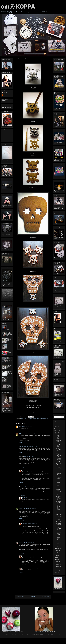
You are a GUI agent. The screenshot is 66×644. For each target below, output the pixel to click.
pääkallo (44, 419)
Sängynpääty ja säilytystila (59, 491)
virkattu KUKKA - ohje (9, 366)
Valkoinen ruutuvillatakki (59, 542)
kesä (58, 558)
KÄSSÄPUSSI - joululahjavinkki (59, 516)
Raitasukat (58, 484)
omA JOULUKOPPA (58, 477)
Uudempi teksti (20, 597)
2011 (56, 571)
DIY (28, 419)
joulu (58, 434)
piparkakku (39, 419)
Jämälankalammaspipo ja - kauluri (59, 460)
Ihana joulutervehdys (59, 481)
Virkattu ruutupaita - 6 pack (10, 346)
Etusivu (33, 597)
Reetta (21, 508)
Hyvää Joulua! (58, 467)
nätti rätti (22, 447)
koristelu (35, 419)
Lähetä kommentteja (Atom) (34, 601)
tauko (20, 420)
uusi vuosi (23, 420)
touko (58, 559)
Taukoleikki (59, 522)
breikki (25, 419)
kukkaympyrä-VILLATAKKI (10, 373)
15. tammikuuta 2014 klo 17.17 (31, 523)
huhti (58, 561)
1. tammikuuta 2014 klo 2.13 (31, 434)
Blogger (61, 635)
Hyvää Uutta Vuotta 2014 (58, 437)
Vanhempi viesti (46, 597)
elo (57, 554)
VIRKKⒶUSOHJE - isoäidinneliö (10, 334)
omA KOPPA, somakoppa (58, 455)
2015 (56, 429)
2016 (57, 427)
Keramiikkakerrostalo (59, 503)
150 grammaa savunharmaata (10, 386)
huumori (31, 419)
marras (58, 548)
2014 (22, 419)
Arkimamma (22, 434)
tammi (58, 567)
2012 (56, 569)
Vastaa (21, 430)
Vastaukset (23, 468)
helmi (58, 565)
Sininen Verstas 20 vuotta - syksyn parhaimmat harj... (58, 509)
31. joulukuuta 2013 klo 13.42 (26, 426)
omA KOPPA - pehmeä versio (59, 528)
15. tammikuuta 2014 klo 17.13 (31, 498)
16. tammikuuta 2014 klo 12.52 (32, 568)
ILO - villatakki (9, 352)
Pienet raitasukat (59, 487)
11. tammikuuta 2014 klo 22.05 (29, 508)
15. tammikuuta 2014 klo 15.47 (29, 542)
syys (57, 552)
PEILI (57, 495)
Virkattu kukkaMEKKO (10, 340)
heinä (58, 556)
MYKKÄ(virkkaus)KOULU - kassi (10, 328)
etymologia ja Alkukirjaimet (5, 100)
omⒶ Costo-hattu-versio (58, 538)
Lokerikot (58, 520)
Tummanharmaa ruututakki (59, 498)
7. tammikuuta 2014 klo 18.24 (31, 470)
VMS (24, 470)
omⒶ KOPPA (18, 7)
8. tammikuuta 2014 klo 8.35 (30, 487)
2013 (56, 432)
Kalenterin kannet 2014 (58, 445)
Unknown (5, 93)
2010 (57, 573)
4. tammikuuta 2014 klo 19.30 (31, 457)
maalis (58, 563)
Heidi (21, 542)
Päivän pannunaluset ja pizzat (59, 533)
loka (57, 550)
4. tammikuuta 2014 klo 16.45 (31, 447)
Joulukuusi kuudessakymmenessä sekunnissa (59, 472)
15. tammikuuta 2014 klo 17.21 (31, 556)
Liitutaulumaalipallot (59, 524)
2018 (56, 423)
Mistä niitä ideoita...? (59, 441)
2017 (56, 425)
